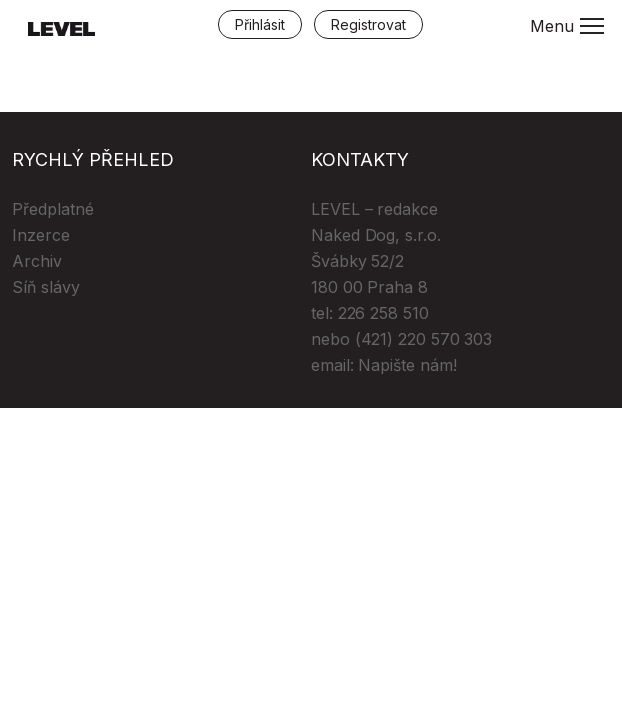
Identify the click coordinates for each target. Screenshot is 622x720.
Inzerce (41, 235)
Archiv (37, 261)
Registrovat (368, 24)
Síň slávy (46, 287)
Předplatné (53, 209)
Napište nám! (407, 365)
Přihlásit (260, 24)
